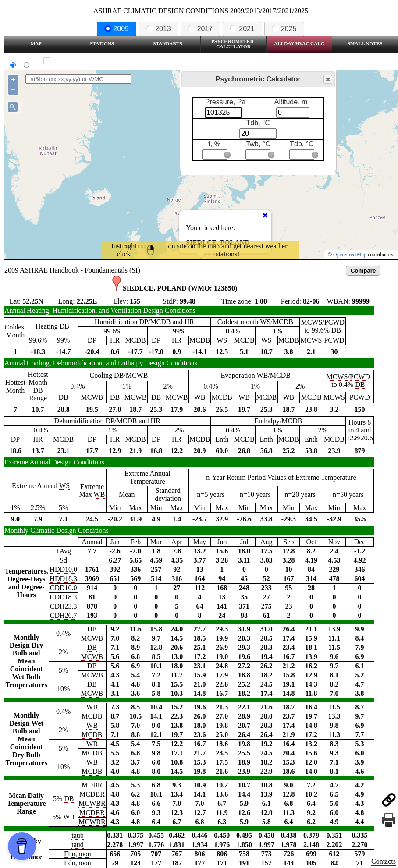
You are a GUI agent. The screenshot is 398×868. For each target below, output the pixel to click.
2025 (284, 29)
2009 (117, 29)
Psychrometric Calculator (233, 44)
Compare (363, 271)
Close (327, 80)
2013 (159, 29)
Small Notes (365, 43)
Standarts (168, 43)
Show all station (73, 61)
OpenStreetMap (350, 255)
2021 (242, 29)
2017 (200, 29)
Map (36, 43)
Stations (102, 43)
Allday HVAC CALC (299, 43)
